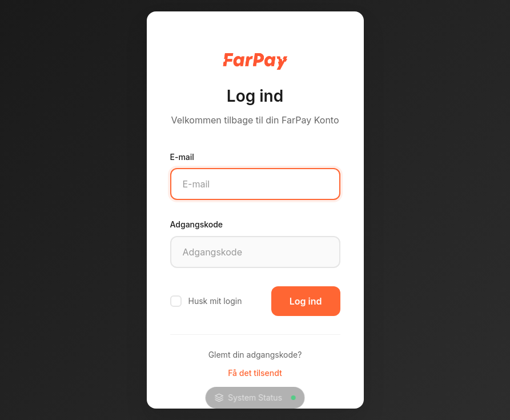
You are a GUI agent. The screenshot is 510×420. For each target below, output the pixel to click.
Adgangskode (197, 224)
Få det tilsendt (255, 373)
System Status (255, 397)
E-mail (182, 157)
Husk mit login (206, 301)
